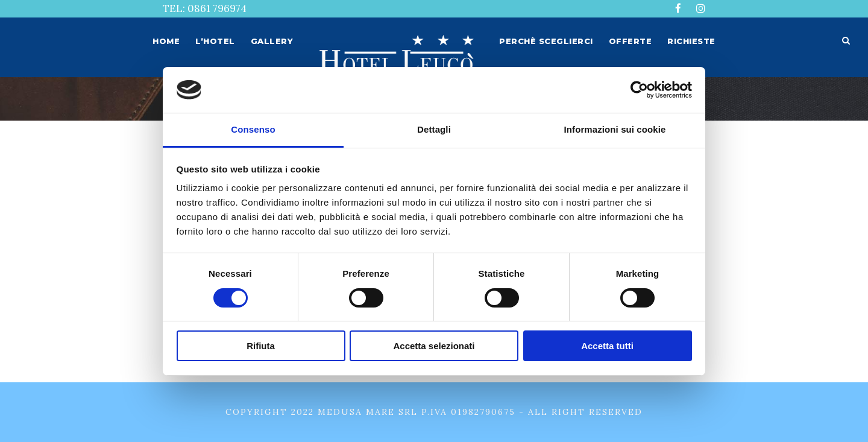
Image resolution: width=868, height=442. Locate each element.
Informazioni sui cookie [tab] (615, 129)
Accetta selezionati (434, 346)
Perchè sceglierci (546, 41)
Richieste (691, 41)
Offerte (631, 41)
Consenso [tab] (253, 129)
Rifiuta (261, 346)
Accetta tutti (607, 346)
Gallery (272, 41)
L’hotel (215, 41)
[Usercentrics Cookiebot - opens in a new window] (639, 90)
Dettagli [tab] (434, 129)
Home (166, 41)
